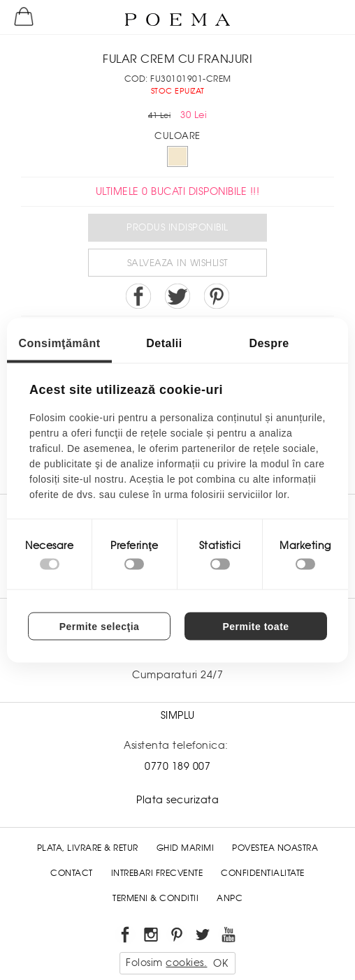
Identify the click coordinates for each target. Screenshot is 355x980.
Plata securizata (177, 800)
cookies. (186, 963)
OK (220, 963)
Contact (72, 873)
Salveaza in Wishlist (178, 263)
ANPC (230, 898)
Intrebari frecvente (157, 873)
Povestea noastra (275, 848)
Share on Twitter (177, 296)
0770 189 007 (177, 766)
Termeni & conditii (155, 898)
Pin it (217, 296)
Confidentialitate (263, 873)
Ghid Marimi (186, 848)
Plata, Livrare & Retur (88, 848)
